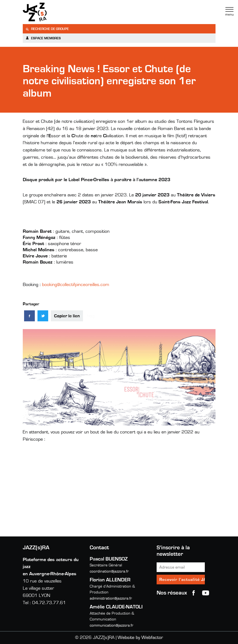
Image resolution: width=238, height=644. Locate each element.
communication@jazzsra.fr (112, 625)
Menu (229, 12)
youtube (206, 593)
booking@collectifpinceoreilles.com (76, 285)
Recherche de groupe (47, 29)
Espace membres (43, 38)
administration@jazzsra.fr (111, 598)
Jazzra (56, 12)
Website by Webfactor (140, 638)
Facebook (194, 593)
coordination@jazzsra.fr (109, 571)
